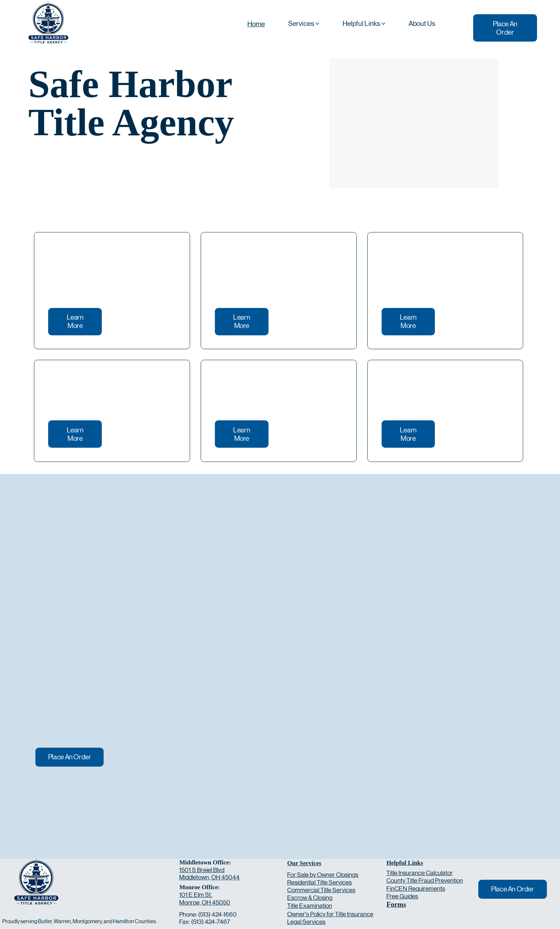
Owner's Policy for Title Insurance (330, 914)
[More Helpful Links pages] (383, 24)
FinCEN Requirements (416, 888)
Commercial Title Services (321, 890)
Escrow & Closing (310, 898)
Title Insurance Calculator (420, 873)
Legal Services (306, 922)
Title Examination (310, 906)
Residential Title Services (319, 882)
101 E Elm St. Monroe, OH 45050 (205, 898)
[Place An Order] (505, 28)
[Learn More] (75, 322)
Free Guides (402, 896)
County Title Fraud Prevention (425, 880)
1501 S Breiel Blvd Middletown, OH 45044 (209, 874)
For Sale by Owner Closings (323, 875)
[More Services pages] (317, 24)
